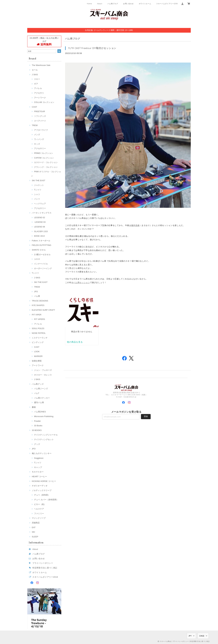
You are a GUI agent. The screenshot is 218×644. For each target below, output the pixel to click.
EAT (34, 527)
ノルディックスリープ (42, 490)
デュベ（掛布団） (42, 495)
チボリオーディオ (40, 486)
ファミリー (39, 514)
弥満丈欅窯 (37, 361)
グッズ (37, 444)
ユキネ (37, 259)
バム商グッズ (38, 384)
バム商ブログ (113, 4)
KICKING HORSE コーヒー (44, 481)
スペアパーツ (40, 121)
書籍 (34, 407)
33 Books (38, 426)
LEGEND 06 (40, 227)
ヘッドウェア (40, 204)
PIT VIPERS (40, 319)
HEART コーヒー (39, 477)
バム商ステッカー (42, 398)
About (100, 4)
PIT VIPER (37, 315)
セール (35, 70)
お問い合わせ (128, 4)
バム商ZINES (40, 412)
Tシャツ (38, 190)
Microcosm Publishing (44, 416)
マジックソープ (39, 518)
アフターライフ (41, 130)
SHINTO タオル (39, 250)
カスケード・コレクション (46, 162)
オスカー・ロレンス (43, 375)
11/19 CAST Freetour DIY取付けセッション (92, 48)
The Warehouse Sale (41, 65)
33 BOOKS (37, 430)
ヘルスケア (39, 509)
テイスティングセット (44, 439)
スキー (37, 79)
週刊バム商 (39, 402)
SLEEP (35, 537)
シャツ (37, 194)
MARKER (38, 356)
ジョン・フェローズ (43, 370)
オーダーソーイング (43, 268)
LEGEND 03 (40, 222)
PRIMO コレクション (44, 153)
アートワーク (40, 98)
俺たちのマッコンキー (42, 453)
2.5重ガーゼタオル (42, 255)
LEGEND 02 (40, 218)
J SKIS (35, 75)
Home (89, 4)
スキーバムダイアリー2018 (167, 4)
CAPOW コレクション (44, 158)
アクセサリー (40, 148)
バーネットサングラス (42, 213)
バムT (37, 393)
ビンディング (38, 342)
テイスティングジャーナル (46, 435)
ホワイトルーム (145, 4)
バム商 (37, 296)
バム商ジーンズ (41, 389)
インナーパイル (41, 264)
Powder (37, 421)
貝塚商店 (36, 523)
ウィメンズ (39, 139)
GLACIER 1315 (41, 231)
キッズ (37, 144)
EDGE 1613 (39, 236)
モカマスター (38, 472)
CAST (34, 107)
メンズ (37, 135)
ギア (36, 84)
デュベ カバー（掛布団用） (46, 500)
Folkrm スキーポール (41, 241)
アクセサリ (39, 93)
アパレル (38, 88)
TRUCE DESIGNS (40, 301)
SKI (33, 532)
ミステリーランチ (40, 338)
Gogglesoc (39, 458)
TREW (35, 125)
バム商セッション (82, 282)
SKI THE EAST (39, 180)
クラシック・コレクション (46, 167)
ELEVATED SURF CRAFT (43, 310)
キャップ (38, 467)
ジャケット (39, 185)
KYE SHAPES (38, 305)
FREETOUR (40, 111)
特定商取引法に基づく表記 (45, 568)
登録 (146, 416)
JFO (36, 292)
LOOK (37, 352)
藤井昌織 (135, 225)
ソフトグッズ (40, 116)
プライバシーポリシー (43, 563)
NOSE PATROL (39, 333)
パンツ (37, 199)
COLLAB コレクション (44, 102)
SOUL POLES (38, 328)
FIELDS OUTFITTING (41, 245)
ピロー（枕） (40, 504)
